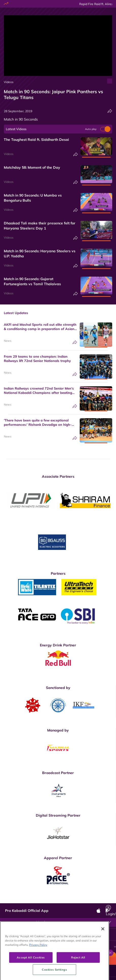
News (7, 341)
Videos (9, 82)
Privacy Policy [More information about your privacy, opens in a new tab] (38, 969)
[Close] (103, 953)
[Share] (110, 111)
